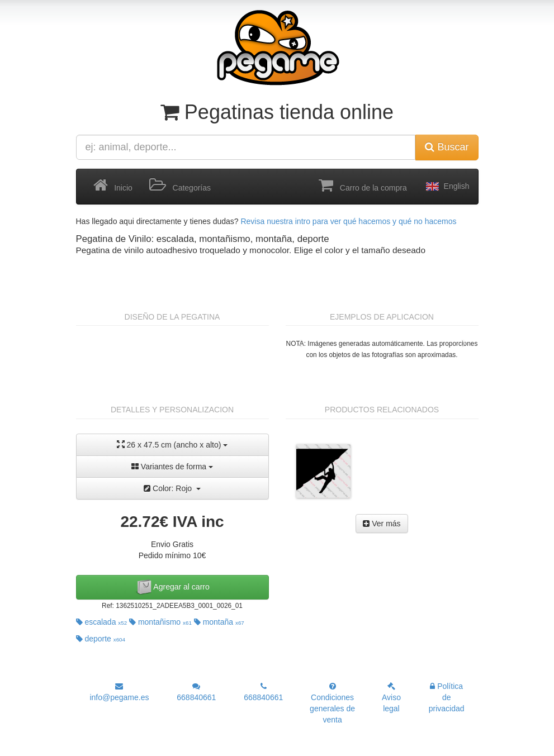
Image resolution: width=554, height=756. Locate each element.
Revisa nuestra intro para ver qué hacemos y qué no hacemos (348, 221)
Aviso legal (391, 698)
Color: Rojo (172, 488)
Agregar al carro (172, 587)
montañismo (160, 622)
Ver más (382, 524)
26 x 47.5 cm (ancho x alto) (172, 444)
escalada (102, 622)
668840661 (196, 692)
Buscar (447, 147)
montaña (219, 622)
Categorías (180, 186)
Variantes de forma (172, 467)
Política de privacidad (447, 697)
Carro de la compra (363, 186)
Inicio (113, 186)
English (447, 187)
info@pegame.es (119, 692)
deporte (101, 639)
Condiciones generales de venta (332, 703)
